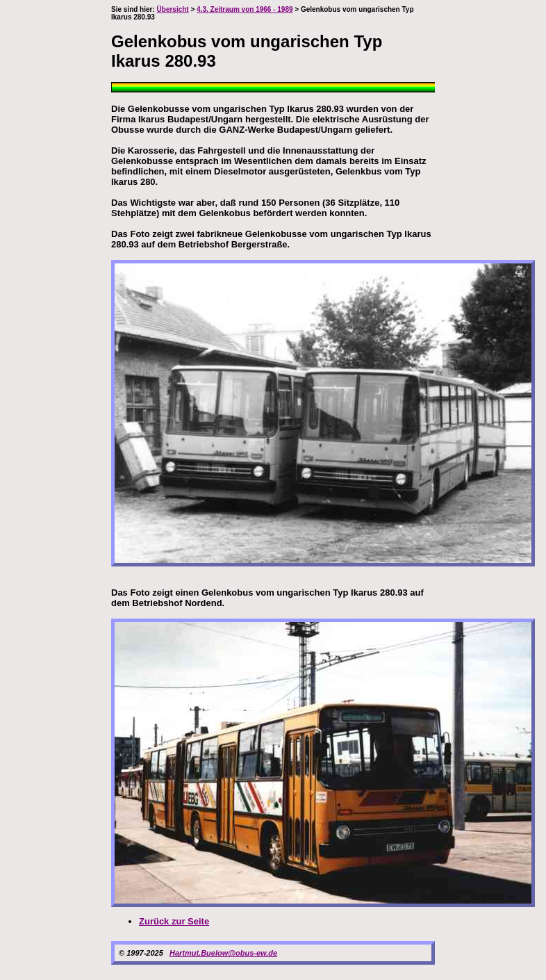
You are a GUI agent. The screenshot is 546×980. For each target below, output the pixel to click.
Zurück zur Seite (174, 921)
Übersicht (173, 9)
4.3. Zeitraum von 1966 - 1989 (245, 9)
